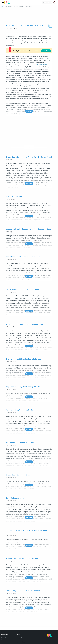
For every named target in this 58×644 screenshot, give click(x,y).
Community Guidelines (22, 635)
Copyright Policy (20, 633)
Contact (3, 635)
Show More (29, 106)
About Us (4, 633)
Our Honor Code (20, 637)
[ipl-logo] (7, 3)
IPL (2, 7)
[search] (51, 3)
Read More (29, 178)
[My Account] (55, 3)
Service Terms (20, 641)
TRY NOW (31, 48)
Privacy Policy (19, 639)
